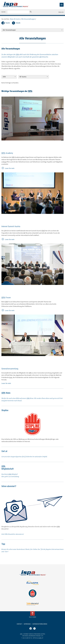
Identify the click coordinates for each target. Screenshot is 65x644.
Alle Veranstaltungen (28, 19)
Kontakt (19, 624)
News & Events (15, 19)
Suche (3, 12)
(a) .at (38, 638)
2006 (9, 77)
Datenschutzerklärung (40, 624)
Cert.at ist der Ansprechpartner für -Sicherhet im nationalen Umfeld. (24, 457)
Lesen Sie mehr (10, 168)
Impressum (27, 624)
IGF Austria (34, 77)
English (61, 12)
